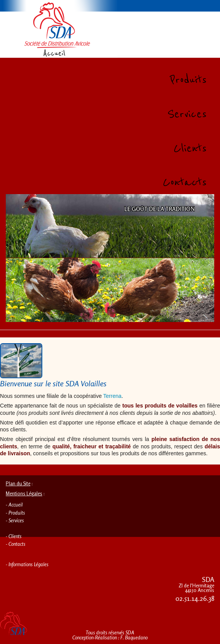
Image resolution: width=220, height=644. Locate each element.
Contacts (17, 544)
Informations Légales (28, 564)
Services (16, 520)
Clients (15, 536)
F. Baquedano (134, 637)
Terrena (112, 396)
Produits (17, 513)
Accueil (16, 505)
